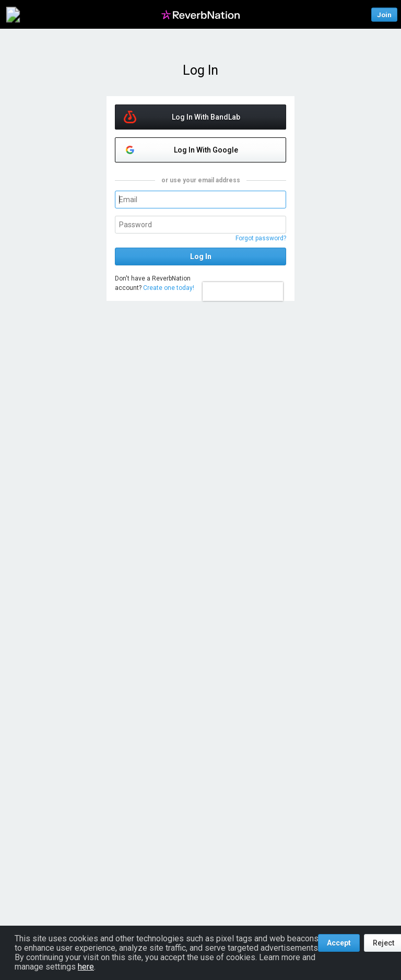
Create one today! (169, 288)
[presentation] (243, 291)
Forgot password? (261, 238)
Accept (339, 943)
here (86, 967)
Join (384, 14)
